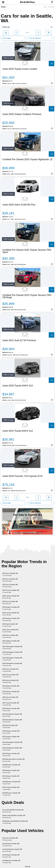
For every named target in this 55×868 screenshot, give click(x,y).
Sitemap (28, 867)
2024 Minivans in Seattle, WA (11, 766)
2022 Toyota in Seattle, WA (11, 704)
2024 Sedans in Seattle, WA (11, 619)
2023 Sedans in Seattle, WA (11, 608)
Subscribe (51, 7)
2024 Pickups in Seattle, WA (11, 710)
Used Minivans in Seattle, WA (11, 862)
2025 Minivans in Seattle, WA (11, 783)
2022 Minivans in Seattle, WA (11, 794)
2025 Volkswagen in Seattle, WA (12, 659)
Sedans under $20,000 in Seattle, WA (14, 816)
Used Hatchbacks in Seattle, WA (12, 850)
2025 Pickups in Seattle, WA (11, 771)
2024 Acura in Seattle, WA (10, 681)
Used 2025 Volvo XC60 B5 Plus (19, 205)
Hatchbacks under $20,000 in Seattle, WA (15, 822)
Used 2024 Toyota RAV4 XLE (18, 431)
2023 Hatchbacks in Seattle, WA (12, 715)
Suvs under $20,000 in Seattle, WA (13, 811)
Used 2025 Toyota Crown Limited (20, 69)
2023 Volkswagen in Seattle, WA (12, 648)
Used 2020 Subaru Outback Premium (22, 114)
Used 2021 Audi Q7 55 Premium (19, 340)
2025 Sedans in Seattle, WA (11, 642)
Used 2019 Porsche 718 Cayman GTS (22, 476)
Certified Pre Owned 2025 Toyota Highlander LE (27, 159)
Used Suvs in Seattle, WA (10, 839)
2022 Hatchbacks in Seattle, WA (12, 749)
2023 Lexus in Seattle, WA (10, 631)
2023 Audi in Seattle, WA (10, 625)
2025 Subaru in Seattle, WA (11, 693)
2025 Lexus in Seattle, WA (10, 670)
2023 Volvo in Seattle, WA (10, 636)
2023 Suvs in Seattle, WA (10, 574)
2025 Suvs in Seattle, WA (10, 586)
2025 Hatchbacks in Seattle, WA (12, 721)
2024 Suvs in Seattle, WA (10, 580)
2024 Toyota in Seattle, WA (11, 591)
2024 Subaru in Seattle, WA (11, 687)
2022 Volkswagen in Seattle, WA (12, 743)
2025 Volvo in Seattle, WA (10, 698)
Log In (45, 7)
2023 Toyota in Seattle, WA (11, 614)
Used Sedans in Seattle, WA (11, 845)
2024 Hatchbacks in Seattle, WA (12, 664)
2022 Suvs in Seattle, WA (10, 603)
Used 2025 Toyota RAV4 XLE (18, 386)
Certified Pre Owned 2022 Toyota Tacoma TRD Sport (27, 251)
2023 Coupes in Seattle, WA (11, 788)
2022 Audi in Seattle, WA (10, 726)
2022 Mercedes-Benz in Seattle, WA (13, 760)
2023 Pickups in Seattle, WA (11, 732)
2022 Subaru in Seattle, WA (11, 777)
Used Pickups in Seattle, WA (11, 856)
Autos (3, 7)
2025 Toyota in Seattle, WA (11, 597)
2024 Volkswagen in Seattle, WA (12, 653)
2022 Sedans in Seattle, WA (11, 738)
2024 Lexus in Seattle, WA (10, 676)
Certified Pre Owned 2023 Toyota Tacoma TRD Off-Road (27, 296)
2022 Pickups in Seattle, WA (11, 755)
